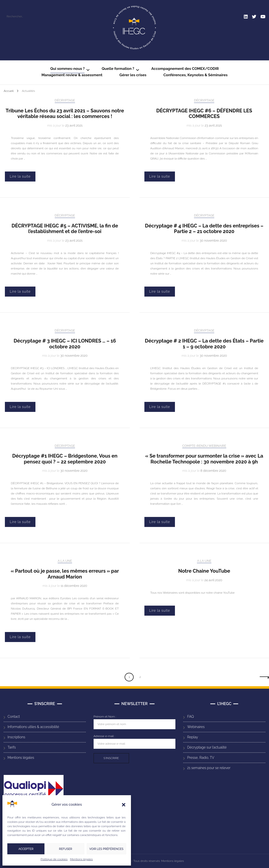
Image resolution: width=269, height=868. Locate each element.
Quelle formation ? (118, 69)
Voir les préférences (106, 849)
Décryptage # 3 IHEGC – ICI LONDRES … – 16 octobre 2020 (65, 344)
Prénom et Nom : (105, 717)
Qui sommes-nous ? (68, 69)
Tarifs (12, 747)
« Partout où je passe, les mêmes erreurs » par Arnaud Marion (65, 574)
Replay (193, 737)
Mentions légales (81, 859)
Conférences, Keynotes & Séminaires (195, 75)
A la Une (65, 561)
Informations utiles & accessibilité (33, 727)
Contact (14, 717)
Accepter (26, 849)
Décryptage (65, 100)
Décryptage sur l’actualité (207, 747)
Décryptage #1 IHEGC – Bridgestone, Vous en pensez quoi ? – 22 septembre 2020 (65, 459)
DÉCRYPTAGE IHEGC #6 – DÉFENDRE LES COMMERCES (204, 114)
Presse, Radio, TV (201, 758)
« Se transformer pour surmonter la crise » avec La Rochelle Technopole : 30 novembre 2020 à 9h (204, 459)
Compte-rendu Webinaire (204, 446)
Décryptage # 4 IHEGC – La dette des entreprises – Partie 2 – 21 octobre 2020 (204, 229)
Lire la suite (20, 176)
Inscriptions (16, 737)
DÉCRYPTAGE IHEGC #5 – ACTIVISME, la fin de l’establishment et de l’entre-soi (65, 229)
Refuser (66, 849)
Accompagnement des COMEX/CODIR (185, 69)
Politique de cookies (54, 859)
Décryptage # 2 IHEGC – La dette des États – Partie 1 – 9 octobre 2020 (204, 344)
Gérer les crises (133, 75)
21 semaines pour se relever (209, 768)
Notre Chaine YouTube (204, 571)
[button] (124, 805)
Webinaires (196, 727)
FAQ (190, 717)
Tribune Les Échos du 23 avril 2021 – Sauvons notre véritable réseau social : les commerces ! (65, 114)
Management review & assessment (72, 75)
